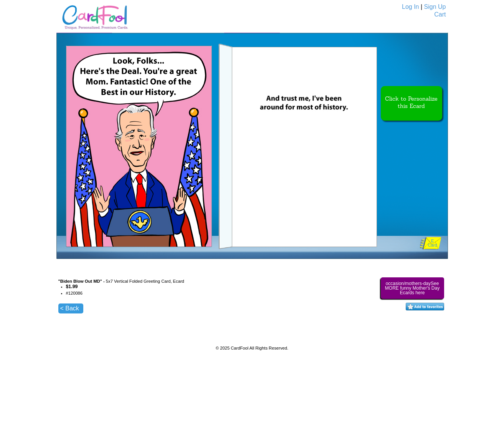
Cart (440, 14)
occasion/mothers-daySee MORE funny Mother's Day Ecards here (412, 288)
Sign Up (435, 7)
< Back (70, 308)
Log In (410, 7)
